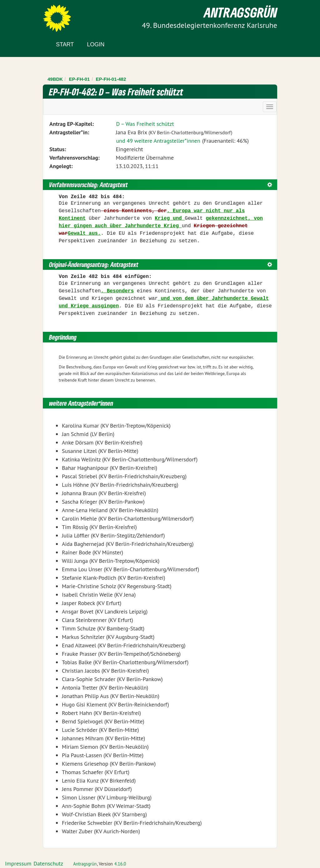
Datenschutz (48, 863)
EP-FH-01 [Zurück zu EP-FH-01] (80, 79)
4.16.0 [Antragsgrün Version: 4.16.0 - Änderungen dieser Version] (120, 864)
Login (96, 44)
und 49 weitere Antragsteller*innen (158, 141)
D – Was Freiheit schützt (145, 124)
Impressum (18, 863)
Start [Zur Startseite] (65, 44)
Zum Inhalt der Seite (28, 15)
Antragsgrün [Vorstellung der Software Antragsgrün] (85, 864)
